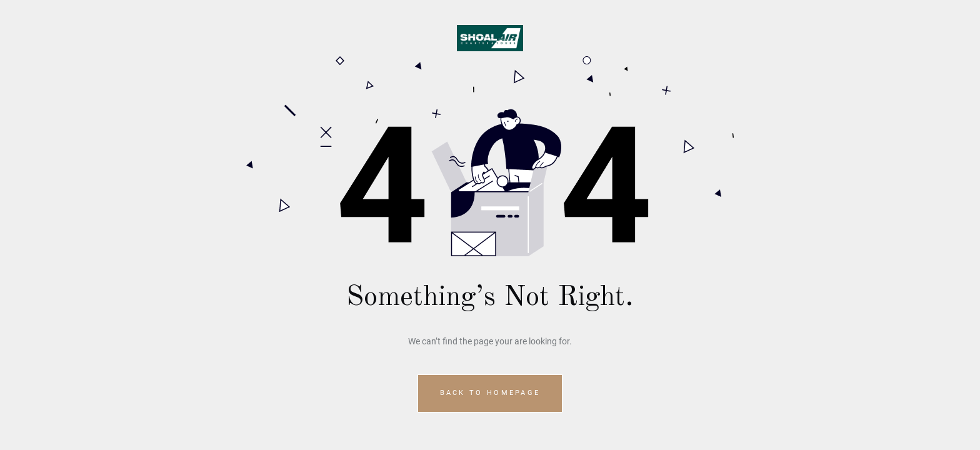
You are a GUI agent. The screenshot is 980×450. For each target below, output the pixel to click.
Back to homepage (490, 393)
